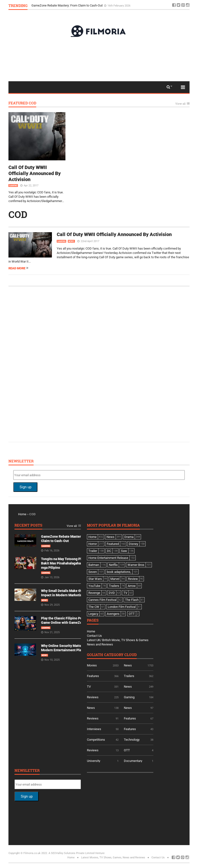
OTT (127, 750)
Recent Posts (28, 526)
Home (22, 514)
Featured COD (22, 103)
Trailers (129, 676)
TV (89, 687)
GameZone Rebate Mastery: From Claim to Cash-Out (67, 5)
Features (93, 676)
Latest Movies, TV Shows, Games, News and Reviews (113, 858)
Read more (17, 268)
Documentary (133, 761)
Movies (92, 665)
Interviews (94, 729)
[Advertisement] (99, 59)
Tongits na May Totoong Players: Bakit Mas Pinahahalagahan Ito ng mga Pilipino (67, 563)
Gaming (13, 186)
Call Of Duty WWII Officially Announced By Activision (35, 173)
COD (18, 214)
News (71, 241)
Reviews (93, 697)
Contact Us (94, 636)
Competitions (96, 740)
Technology (132, 740)
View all (180, 104)
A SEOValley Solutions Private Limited (71, 853)
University (94, 761)
